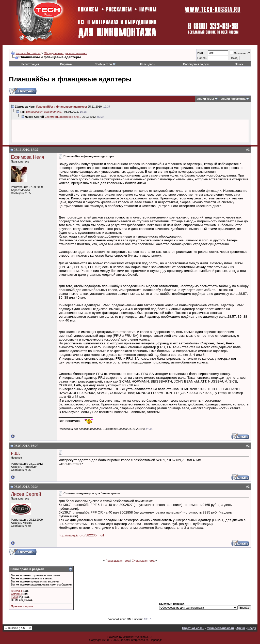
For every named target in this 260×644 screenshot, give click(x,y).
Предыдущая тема (117, 561)
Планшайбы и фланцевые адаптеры (62, 107)
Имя (200, 53)
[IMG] (14, 597)
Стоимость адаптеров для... (63, 117)
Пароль (202, 58)
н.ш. (15, 453)
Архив (241, 628)
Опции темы (205, 99)
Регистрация (30, 64)
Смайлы (16, 594)
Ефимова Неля (28, 157)
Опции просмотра (233, 99)
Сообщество (105, 64)
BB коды (16, 591)
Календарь (148, 64)
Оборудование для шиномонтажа (66, 53)
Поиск (239, 64)
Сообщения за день (197, 64)
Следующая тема (143, 561)
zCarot (167, 640)
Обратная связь (193, 628)
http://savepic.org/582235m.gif (81, 535)
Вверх (252, 628)
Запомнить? (240, 53)
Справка (66, 64)
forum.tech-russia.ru (28, 53)
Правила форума (22, 606)
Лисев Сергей (26, 494)
